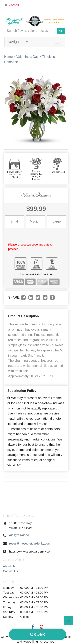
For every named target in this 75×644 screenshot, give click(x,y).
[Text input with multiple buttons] (31, 31)
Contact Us (10, 571)
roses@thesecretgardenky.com (30, 543)
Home (8, 57)
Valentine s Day (27, 57)
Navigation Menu (21, 42)
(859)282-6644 (19, 535)
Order (37, 634)
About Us (9, 566)
